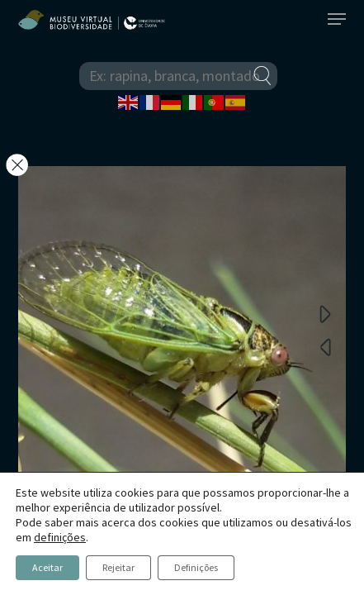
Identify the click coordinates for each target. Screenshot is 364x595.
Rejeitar (118, 567)
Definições (196, 567)
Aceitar (47, 567)
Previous (325, 346)
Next (325, 313)
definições (60, 537)
